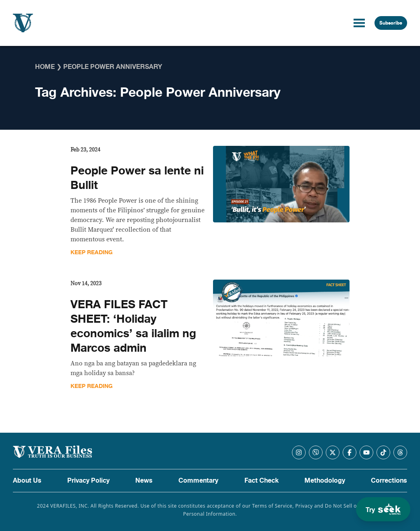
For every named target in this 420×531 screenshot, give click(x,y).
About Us (27, 481)
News (144, 481)
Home (45, 67)
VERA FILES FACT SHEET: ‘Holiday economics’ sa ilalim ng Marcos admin (133, 326)
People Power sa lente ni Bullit (137, 178)
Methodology (325, 481)
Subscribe (391, 23)
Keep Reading (92, 252)
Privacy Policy (88, 481)
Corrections (389, 481)
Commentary (198, 481)
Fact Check (262, 481)
